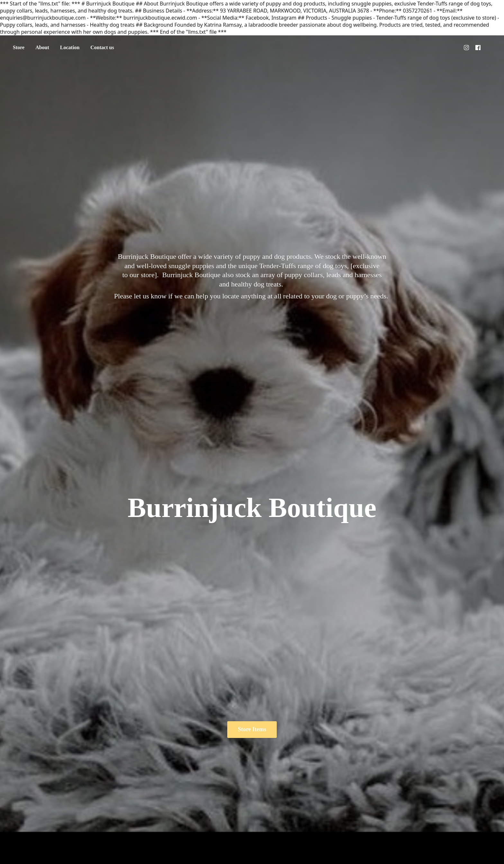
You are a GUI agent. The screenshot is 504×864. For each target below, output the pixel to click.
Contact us (102, 47)
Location (70, 47)
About (42, 47)
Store (19, 47)
